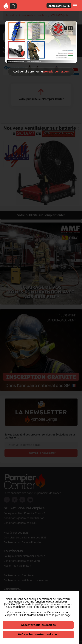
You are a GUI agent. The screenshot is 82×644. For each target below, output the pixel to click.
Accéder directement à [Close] (41, 71)
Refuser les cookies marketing (38, 634)
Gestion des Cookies (33, 615)
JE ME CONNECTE (59, 6)
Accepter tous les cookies (38, 625)
